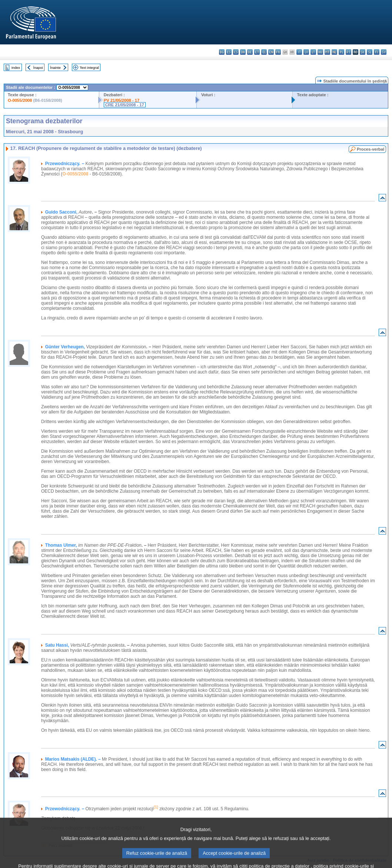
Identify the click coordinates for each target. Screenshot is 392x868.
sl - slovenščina (370, 52)
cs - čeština (236, 52)
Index (16, 68)
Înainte (55, 68)
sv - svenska (384, 52)
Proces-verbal (371, 149)
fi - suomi (377, 52)
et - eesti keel (257, 52)
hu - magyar (320, 52)
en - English (271, 52)
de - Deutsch (250, 52)
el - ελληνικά (264, 52)
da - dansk (243, 52)
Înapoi (38, 68)
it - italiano (299, 52)
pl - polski (341, 52)
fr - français (278, 52)
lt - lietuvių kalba (313, 52)
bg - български (222, 52)
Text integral (89, 68)
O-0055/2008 (20, 100)
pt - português (348, 52)
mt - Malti (327, 52)
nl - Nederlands (334, 52)
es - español (229, 52)
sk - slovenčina (363, 52)
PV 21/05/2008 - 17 (122, 100)
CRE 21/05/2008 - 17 (125, 105)
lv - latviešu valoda (306, 52)
